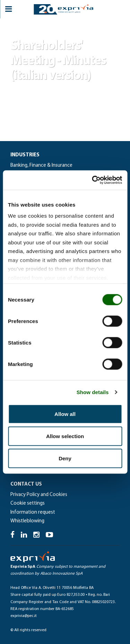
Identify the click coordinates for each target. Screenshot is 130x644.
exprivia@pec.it (24, 616)
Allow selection (65, 436)
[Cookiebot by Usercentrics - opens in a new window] (93, 180)
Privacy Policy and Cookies (39, 495)
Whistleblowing (27, 521)
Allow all (65, 414)
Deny (65, 458)
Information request (33, 512)
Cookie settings (28, 503)
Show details (93, 392)
